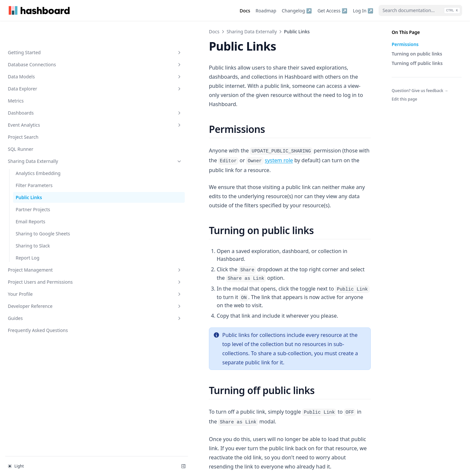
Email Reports (31, 201)
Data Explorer (40, 68)
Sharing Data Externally (40, 140)
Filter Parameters (34, 164)
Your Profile (40, 280)
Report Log (28, 237)
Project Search (23, 116)
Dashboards (40, 92)
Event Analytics (40, 104)
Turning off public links (417, 63)
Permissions (405, 44)
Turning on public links (417, 54)
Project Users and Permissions (40, 264)
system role (331, 132)
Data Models (40, 56)
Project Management (40, 249)
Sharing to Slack (33, 225)
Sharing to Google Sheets (43, 213)
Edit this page (404, 99)
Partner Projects (33, 189)
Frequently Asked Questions (38, 316)
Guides (40, 304)
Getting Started (40, 32)
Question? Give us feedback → (420, 91)
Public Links (29, 176)
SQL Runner (21, 128)
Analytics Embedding (38, 152)
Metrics (16, 80)
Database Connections (40, 44)
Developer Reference (40, 292)
